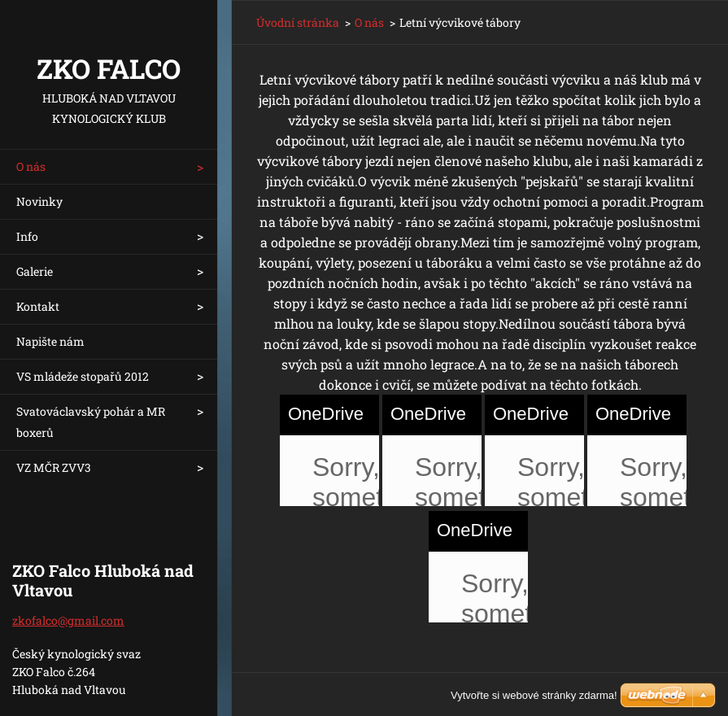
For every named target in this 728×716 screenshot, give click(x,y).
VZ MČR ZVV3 (54, 467)
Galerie (35, 271)
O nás (31, 166)
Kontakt (38, 306)
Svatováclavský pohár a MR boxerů (91, 422)
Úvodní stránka (298, 22)
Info (27, 236)
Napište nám (50, 341)
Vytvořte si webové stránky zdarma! (534, 695)
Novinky (39, 201)
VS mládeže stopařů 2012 (83, 376)
